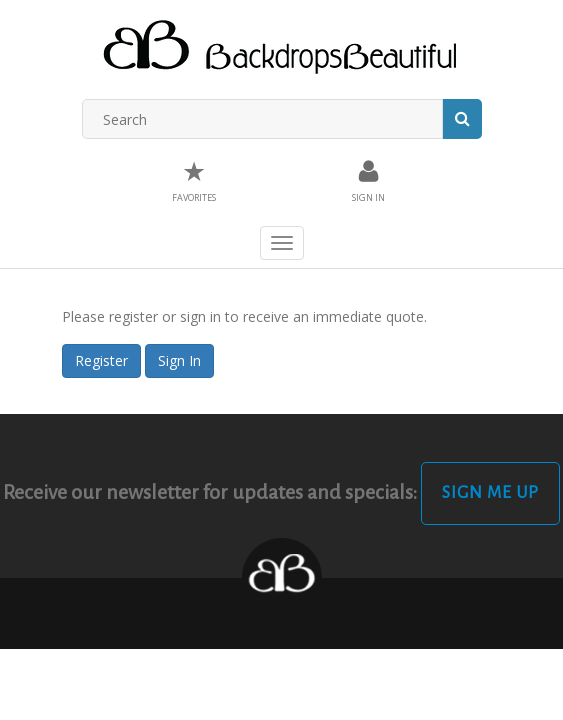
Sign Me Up (490, 493)
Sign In (179, 360)
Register (101, 360)
